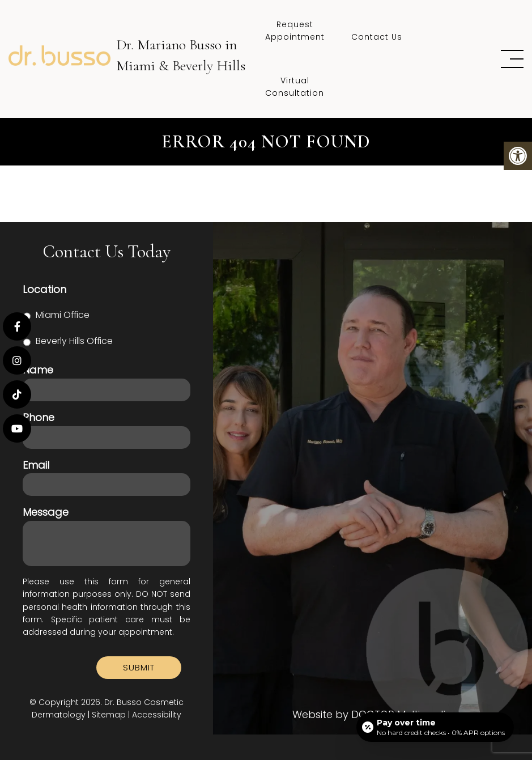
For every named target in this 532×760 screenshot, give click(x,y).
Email (36, 465)
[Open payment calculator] (435, 727)
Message (46, 512)
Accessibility (157, 715)
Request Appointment (295, 31)
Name (38, 370)
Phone (39, 417)
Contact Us (377, 37)
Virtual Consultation (295, 87)
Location (44, 289)
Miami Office (63, 315)
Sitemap (109, 715)
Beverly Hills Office (74, 341)
